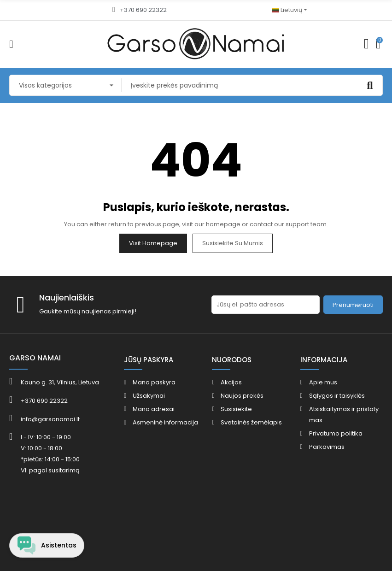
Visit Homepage (153, 243)
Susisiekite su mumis (233, 243)
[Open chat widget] (47, 545)
